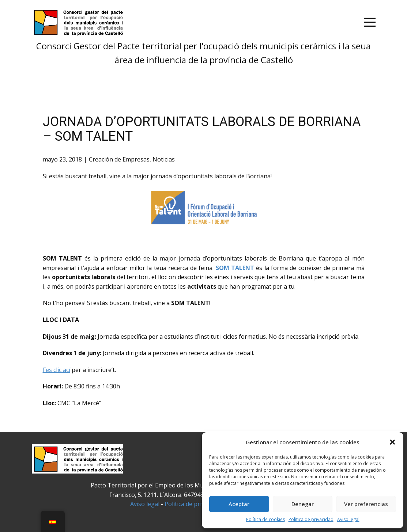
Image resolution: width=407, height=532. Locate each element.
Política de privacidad (311, 519)
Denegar (303, 504)
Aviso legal (348, 519)
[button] (392, 442)
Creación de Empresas (119, 159)
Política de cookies (265, 519)
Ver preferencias (366, 504)
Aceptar (239, 504)
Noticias (164, 159)
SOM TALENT (235, 268)
